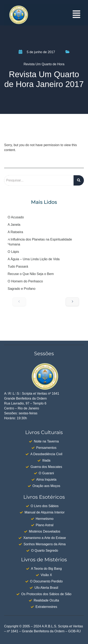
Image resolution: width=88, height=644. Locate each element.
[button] (77, 15)
